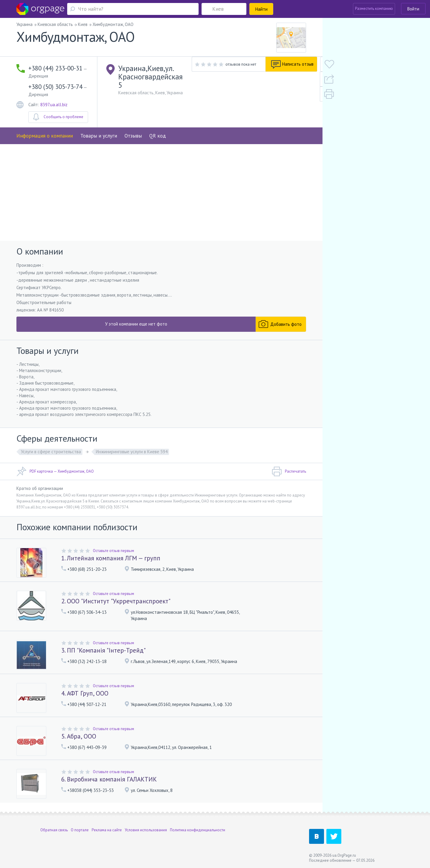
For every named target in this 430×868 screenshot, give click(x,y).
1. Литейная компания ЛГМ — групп (111, 562)
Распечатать (289, 475)
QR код (158, 121)
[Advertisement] (161, 195)
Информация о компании (45, 121)
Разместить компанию (374, 9)
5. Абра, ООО (79, 740)
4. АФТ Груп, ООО (85, 697)
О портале (80, 830)
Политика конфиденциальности (198, 830)
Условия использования (146, 830)
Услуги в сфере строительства (51, 455)
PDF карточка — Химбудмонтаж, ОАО (55, 475)
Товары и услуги (99, 121)
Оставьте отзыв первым (113, 554)
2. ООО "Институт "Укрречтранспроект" (116, 605)
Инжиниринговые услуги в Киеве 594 (132, 455)
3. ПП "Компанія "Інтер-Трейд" (103, 654)
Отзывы (133, 121)
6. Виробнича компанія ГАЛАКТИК (109, 783)
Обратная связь (54, 830)
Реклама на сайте (107, 830)
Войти (413, 9)
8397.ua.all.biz (54, 90)
